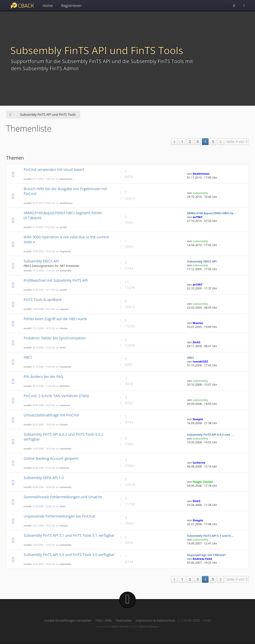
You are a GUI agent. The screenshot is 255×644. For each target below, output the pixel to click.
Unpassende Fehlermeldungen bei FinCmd (59, 516)
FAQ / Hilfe (104, 621)
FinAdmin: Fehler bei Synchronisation (55, 338)
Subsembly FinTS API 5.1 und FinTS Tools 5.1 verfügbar (69, 535)
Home (48, 6)
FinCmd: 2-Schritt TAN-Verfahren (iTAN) (56, 396)
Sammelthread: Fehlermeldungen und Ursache (63, 497)
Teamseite (123, 621)
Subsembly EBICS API (41, 261)
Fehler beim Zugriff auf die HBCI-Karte (55, 319)
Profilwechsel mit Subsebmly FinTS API (56, 280)
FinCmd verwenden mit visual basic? (54, 169)
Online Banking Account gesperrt (51, 458)
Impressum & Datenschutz (155, 621)
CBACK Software (149, 627)
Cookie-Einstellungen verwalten (68, 621)
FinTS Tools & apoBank (43, 300)
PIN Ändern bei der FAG (43, 377)
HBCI (28, 357)
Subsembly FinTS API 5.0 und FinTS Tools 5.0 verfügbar (69, 555)
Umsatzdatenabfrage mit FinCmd (51, 415)
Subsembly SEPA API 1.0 (44, 478)
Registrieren (71, 6)
